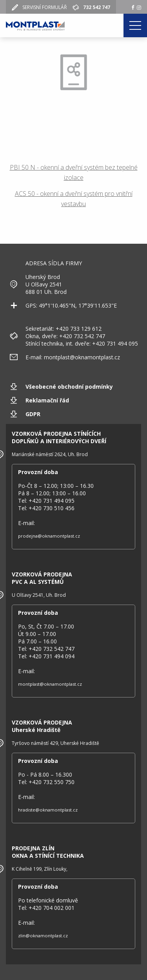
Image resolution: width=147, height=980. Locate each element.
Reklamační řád (47, 400)
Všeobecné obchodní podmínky (69, 387)
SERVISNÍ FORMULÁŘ (42, 7)
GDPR (33, 414)
